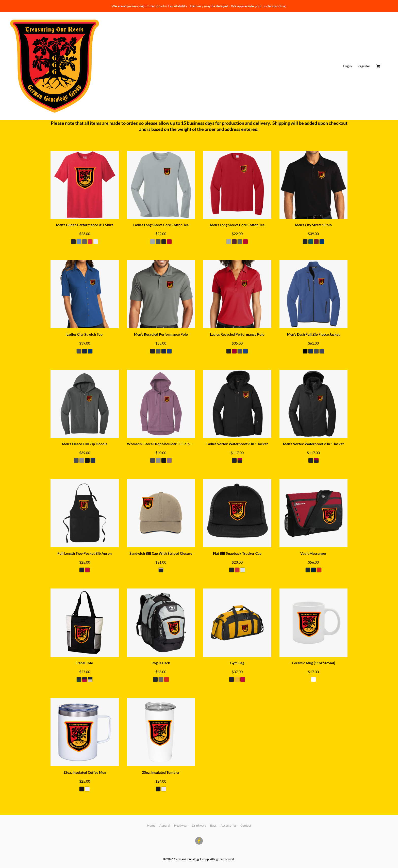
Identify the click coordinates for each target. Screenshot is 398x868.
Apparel (165, 825)
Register (364, 66)
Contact (246, 825)
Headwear (181, 825)
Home (151, 825)
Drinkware (199, 825)
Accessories (228, 825)
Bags (213, 825)
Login (347, 66)
